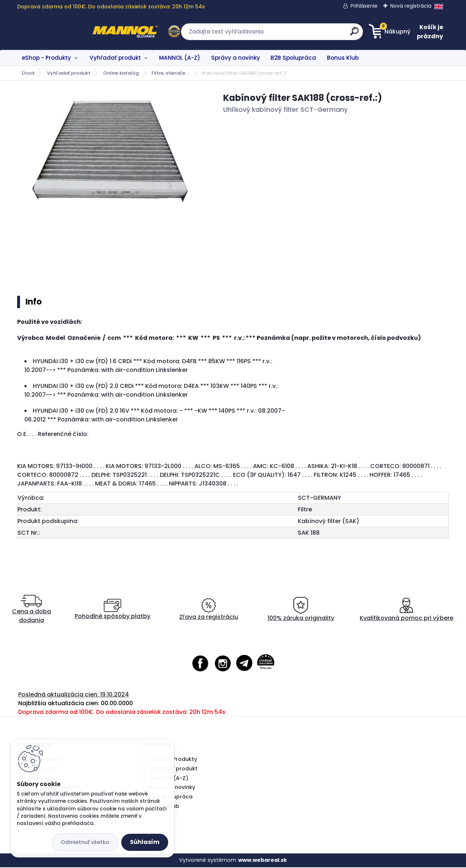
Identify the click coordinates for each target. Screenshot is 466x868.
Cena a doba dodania (31, 610)
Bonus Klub (343, 58)
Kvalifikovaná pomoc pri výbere (406, 610)
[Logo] (62, 32)
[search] (304, 34)
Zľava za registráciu (209, 610)
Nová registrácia (411, 6)
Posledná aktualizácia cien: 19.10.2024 (74, 695)
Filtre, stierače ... (171, 73)
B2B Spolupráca (293, 58)
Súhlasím (145, 842)
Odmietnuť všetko (85, 842)
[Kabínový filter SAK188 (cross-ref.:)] (108, 152)
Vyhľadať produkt (115, 58)
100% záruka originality (301, 610)
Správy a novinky (236, 58)
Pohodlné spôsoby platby (112, 610)
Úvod (28, 73)
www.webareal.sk (262, 861)
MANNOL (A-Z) (180, 58)
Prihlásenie (364, 6)
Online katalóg (121, 73)
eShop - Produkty (46, 58)
